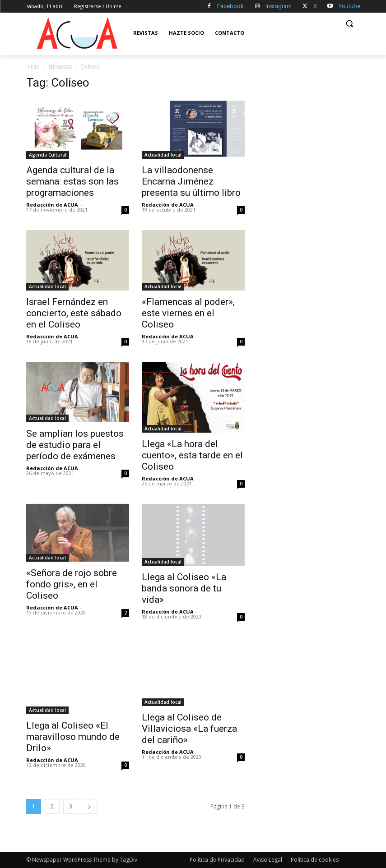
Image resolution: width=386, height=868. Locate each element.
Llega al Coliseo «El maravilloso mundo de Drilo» (73, 737)
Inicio (33, 67)
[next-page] (89, 806)
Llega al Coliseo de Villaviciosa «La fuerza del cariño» (189, 729)
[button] (350, 24)
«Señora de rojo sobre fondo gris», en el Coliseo (72, 584)
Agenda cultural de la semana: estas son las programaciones (72, 181)
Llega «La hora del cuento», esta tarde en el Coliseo (192, 455)
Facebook (230, 6)
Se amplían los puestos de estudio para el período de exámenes (75, 445)
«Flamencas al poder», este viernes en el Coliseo (188, 313)
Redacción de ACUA (52, 205)
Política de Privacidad (217, 860)
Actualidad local (163, 155)
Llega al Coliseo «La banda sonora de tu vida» (184, 588)
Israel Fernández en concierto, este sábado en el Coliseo (74, 313)
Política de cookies (315, 860)
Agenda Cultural (48, 155)
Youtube (349, 6)
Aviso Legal (268, 860)
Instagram (279, 6)
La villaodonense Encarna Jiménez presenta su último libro (191, 181)
